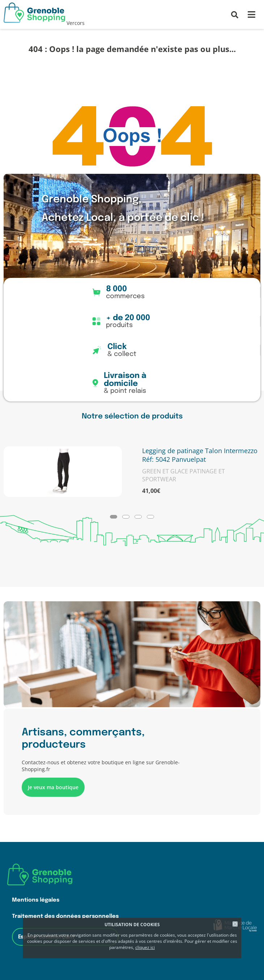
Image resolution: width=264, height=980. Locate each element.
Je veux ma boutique (53, 787)
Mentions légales (36, 900)
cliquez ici (145, 947)
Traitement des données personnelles (65, 916)
